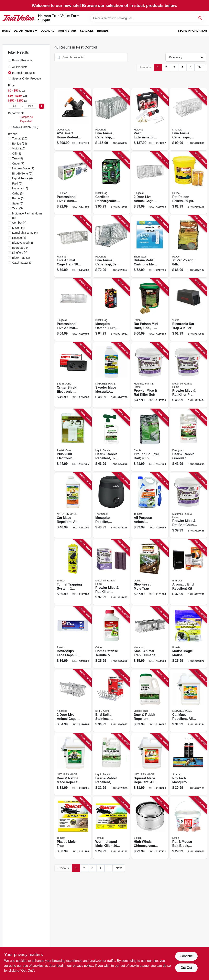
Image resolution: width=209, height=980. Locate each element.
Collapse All (26, 117)
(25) (20, 138)
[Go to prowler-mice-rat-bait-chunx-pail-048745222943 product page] (188, 505)
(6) (22, 173)
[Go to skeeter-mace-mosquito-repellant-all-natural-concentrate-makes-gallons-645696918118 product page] (111, 375)
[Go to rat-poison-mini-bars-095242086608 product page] (150, 310)
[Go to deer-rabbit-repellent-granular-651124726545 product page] (150, 701)
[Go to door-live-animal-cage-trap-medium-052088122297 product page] (73, 701)
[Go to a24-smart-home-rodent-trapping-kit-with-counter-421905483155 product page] (73, 119)
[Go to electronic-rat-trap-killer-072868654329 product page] (188, 310)
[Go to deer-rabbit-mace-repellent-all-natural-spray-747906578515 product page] (73, 764)
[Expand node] (10, 127)
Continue (186, 956)
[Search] (200, 18)
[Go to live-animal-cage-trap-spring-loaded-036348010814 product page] (111, 119)
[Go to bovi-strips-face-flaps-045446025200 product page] (73, 637)
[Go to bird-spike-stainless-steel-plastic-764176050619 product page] (111, 701)
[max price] (30, 106)
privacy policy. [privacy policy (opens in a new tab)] (83, 966)
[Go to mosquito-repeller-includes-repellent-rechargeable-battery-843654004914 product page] (111, 505)
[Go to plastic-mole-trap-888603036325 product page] (73, 828)
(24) (20, 144)
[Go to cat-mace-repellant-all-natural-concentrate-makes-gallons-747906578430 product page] (73, 505)
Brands (103, 31)
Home (6, 31)
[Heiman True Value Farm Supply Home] (19, 18)
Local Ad (48, 31)
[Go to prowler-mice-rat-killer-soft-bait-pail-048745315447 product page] (150, 375)
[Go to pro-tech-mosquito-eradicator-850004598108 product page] (188, 764)
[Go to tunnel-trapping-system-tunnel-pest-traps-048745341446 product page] (73, 572)
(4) (19, 223)
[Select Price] (42, 106)
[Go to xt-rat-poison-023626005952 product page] (188, 246)
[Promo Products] (10, 60)
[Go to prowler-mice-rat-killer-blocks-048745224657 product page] (111, 572)
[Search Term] (147, 18)
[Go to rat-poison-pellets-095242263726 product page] (188, 183)
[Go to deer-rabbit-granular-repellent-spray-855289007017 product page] (188, 440)
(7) (18, 164)
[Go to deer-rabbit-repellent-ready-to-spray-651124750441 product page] (111, 440)
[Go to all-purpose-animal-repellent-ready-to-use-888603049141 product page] (150, 505)
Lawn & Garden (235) (25, 127)
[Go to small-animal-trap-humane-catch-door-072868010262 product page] (150, 637)
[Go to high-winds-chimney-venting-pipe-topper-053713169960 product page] (150, 828)
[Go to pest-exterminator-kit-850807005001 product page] (150, 119)
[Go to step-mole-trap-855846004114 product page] (150, 572)
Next (201, 67)
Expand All (26, 121)
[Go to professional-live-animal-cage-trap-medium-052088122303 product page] (73, 310)
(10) (19, 148)
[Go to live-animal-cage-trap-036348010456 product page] (73, 246)
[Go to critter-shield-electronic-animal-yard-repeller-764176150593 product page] (73, 375)
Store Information (192, 31)
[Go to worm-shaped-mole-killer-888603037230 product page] (111, 828)
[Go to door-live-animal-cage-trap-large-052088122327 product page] (150, 183)
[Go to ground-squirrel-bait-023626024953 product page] (150, 440)
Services (87, 31)
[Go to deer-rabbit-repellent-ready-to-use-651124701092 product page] (111, 764)
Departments (24, 31)
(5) (20, 188)
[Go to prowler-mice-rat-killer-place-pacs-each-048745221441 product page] (188, 375)
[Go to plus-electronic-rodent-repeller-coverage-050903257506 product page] (73, 440)
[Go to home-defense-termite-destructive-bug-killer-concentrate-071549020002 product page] (111, 637)
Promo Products (22, 60)
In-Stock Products (24, 73)
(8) (17, 154)
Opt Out (186, 968)
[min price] (15, 106)
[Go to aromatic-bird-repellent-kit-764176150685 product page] (188, 572)
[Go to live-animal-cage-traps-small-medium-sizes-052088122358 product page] (188, 119)
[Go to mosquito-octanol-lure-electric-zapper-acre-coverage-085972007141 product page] (111, 310)
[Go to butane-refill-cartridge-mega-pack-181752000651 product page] (150, 246)
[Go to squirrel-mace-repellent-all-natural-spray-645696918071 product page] (150, 764)
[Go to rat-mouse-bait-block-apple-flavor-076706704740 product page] (188, 828)
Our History (67, 31)
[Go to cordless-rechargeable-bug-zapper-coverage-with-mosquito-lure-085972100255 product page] (111, 183)
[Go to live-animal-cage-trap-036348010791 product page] (111, 246)
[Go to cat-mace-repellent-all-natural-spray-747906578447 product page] (188, 701)
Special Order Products (27, 78)
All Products (20, 67)
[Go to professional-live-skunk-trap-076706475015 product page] (73, 183)
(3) (21, 258)
